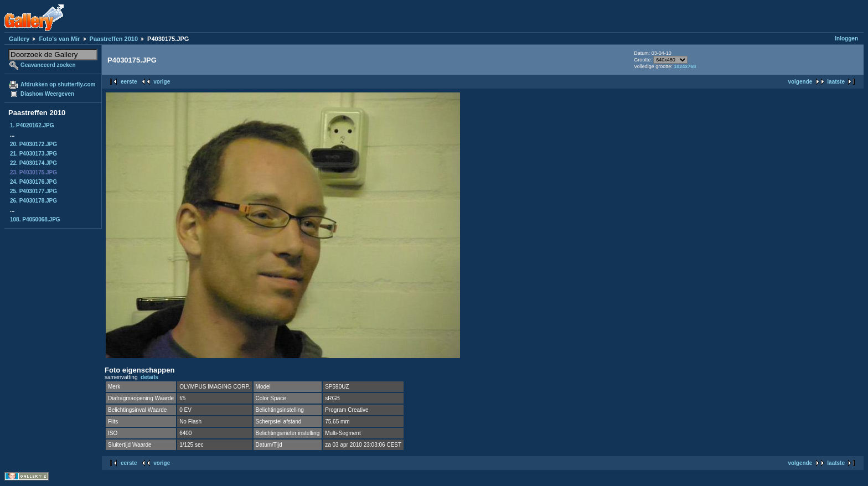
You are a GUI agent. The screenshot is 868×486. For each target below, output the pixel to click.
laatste (836, 82)
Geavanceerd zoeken (48, 65)
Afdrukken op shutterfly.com (58, 84)
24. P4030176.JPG (33, 182)
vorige (162, 82)
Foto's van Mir (59, 39)
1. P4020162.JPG (32, 125)
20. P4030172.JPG (33, 144)
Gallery (19, 39)
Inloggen (846, 38)
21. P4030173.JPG (33, 154)
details (149, 377)
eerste (129, 82)
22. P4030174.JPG (33, 163)
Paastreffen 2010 (114, 39)
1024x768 (685, 66)
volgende (800, 82)
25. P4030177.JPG (33, 191)
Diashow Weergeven (47, 94)
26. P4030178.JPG (33, 201)
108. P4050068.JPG (35, 219)
